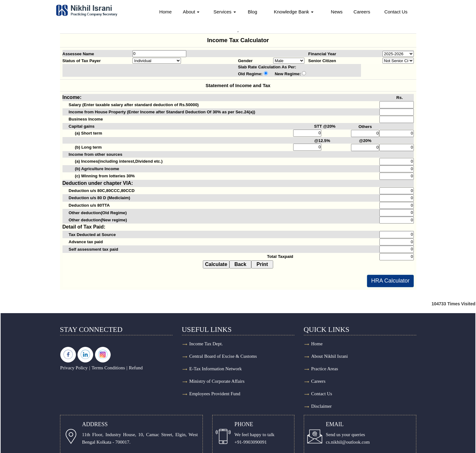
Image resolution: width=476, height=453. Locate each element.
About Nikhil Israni (330, 356)
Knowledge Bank (296, 12)
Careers (366, 12)
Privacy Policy (74, 368)
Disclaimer (322, 406)
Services (224, 12)
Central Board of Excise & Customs (223, 356)
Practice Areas (325, 369)
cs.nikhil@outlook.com (348, 442)
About (189, 12)
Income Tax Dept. (206, 344)
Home (163, 12)
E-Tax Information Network (216, 369)
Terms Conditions (108, 368)
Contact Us (401, 12)
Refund (136, 368)
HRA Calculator (390, 281)
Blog (253, 12)
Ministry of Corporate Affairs (217, 381)
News (340, 12)
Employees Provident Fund (215, 394)
